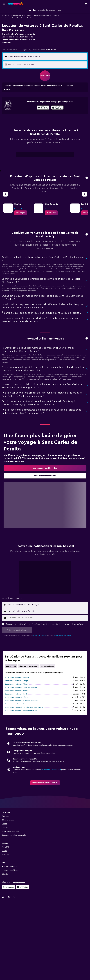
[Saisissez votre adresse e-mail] (47, 618)
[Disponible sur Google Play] (43, 108)
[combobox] (11, 50)
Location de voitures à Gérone (17, 697)
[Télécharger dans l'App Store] (57, 108)
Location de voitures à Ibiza (16, 704)
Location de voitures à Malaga (17, 681)
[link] (21, 213)
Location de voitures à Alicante (17, 677)
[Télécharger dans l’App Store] (22, 887)
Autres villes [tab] (11, 666)
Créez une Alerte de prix (52, 770)
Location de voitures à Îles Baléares (46, 16)
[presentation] (57, 108)
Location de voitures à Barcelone (18, 691)
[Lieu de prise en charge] (47, 605)
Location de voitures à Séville (16, 694)
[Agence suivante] (85, 194)
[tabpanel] (45, 155)
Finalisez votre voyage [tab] (28, 666)
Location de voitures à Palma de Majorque (21, 687)
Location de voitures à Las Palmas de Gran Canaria (24, 707)
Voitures (5, 16)
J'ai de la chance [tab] (47, 666)
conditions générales (40, 635)
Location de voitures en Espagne (21, 16)
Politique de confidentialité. (62, 635)
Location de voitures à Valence (17, 684)
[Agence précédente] (5, 194)
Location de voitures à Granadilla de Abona (22, 701)
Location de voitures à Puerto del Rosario (21, 711)
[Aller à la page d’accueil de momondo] (16, 4)
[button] (4, 4)
